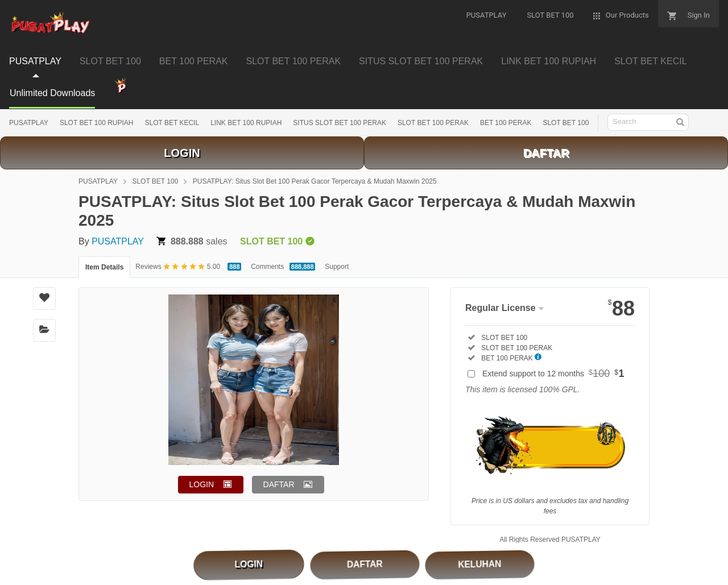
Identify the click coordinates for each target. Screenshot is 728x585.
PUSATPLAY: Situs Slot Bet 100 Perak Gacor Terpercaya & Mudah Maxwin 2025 (315, 181)
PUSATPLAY (29, 123)
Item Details (104, 267)
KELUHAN (480, 564)
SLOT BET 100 (566, 123)
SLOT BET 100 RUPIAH (97, 123)
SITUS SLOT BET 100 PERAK (340, 123)
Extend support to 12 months (553, 374)
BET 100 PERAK (506, 123)
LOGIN (182, 153)
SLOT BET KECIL (172, 123)
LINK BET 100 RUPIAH (246, 123)
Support (337, 267)
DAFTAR (546, 153)
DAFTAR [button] (279, 484)
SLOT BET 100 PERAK (433, 123)
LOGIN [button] (202, 484)
